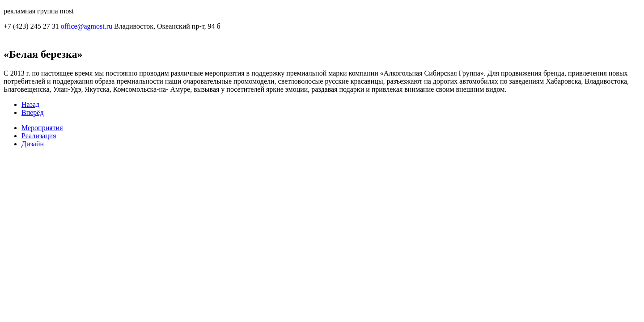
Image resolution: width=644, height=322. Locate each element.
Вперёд (33, 112)
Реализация (39, 136)
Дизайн (33, 144)
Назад (30, 104)
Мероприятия (42, 128)
